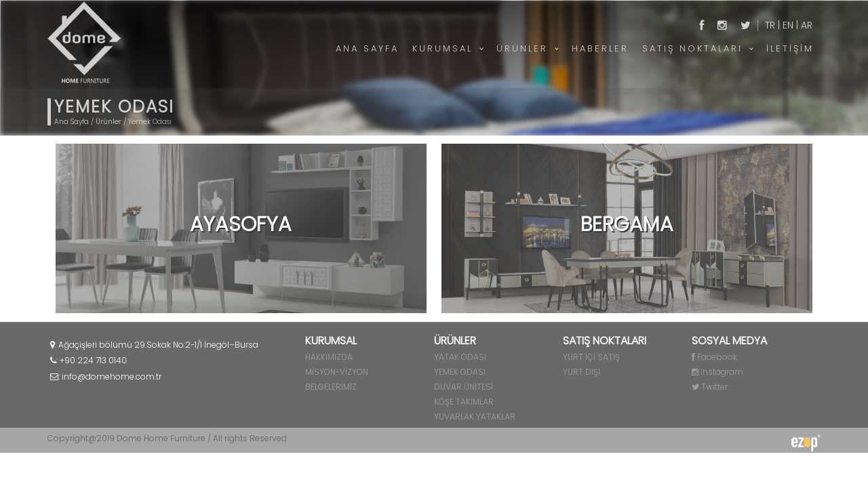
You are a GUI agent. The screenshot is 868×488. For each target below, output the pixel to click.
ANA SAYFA (367, 48)
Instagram (717, 372)
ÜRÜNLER (522, 48)
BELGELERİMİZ (331, 387)
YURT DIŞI (581, 372)
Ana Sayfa (72, 122)
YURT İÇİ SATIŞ (591, 357)
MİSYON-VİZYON (337, 372)
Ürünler (108, 122)
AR (807, 25)
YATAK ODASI (460, 357)
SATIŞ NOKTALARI (692, 48)
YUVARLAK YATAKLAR (475, 416)
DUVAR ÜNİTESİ (463, 387)
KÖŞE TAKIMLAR (464, 402)
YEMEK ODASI (460, 372)
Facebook (714, 357)
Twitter (710, 387)
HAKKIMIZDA (329, 357)
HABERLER (600, 48)
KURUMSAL (442, 48)
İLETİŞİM (790, 48)
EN (788, 25)
